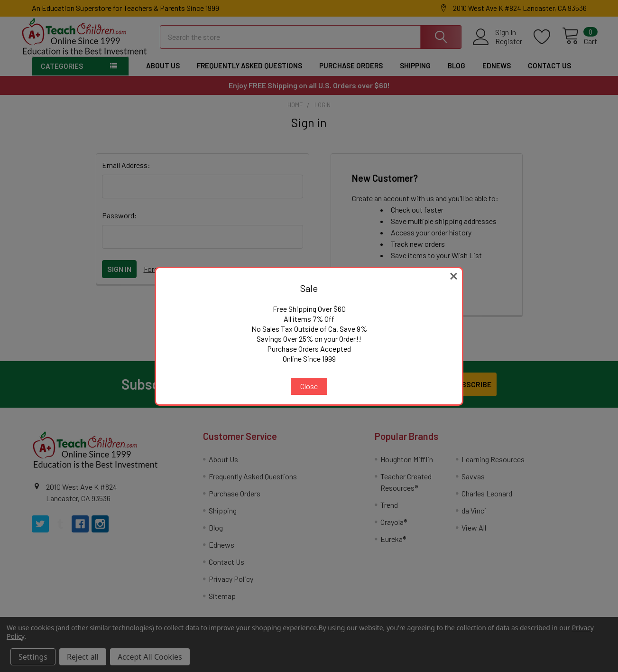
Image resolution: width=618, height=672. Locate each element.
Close (309, 386)
